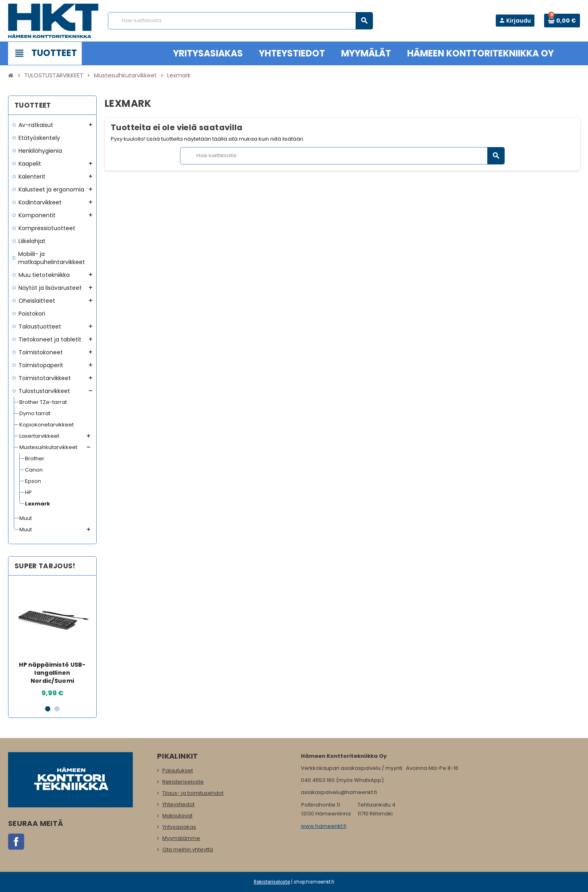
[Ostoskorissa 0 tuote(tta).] (562, 21)
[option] (52, 640)
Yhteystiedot (178, 804)
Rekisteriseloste (183, 782)
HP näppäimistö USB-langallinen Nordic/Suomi (52, 673)
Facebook (16, 842)
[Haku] (240, 21)
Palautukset (178, 770)
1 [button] (48, 709)
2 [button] (57, 709)
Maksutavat (177, 816)
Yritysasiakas (179, 827)
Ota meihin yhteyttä (188, 849)
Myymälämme (181, 838)
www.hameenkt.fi (324, 826)
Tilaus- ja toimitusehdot (193, 793)
